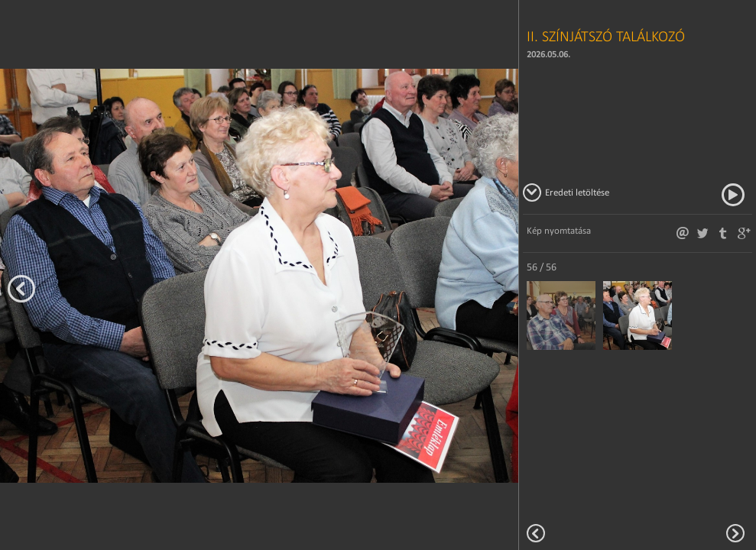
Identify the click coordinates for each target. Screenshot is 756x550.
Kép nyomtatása (559, 230)
